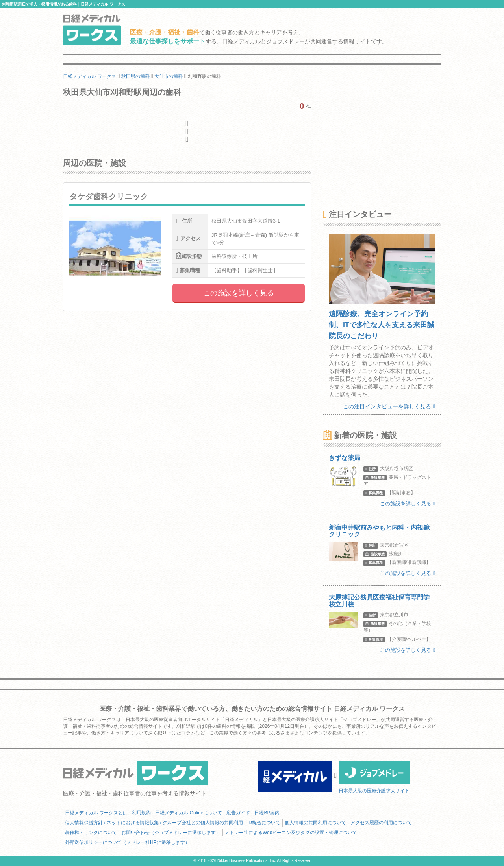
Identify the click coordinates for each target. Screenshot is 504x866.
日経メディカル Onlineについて (189, 813)
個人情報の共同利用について (315, 823)
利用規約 (141, 813)
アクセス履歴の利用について (381, 823)
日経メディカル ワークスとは (96, 813)
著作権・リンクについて (91, 833)
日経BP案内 (267, 813)
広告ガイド (238, 813)
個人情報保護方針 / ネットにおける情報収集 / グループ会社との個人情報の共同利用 (154, 823)
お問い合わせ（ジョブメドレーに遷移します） (171, 833)
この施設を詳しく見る (239, 293)
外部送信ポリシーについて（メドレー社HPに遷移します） (127, 842)
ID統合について (264, 823)
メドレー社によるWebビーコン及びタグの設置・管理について (291, 833)
